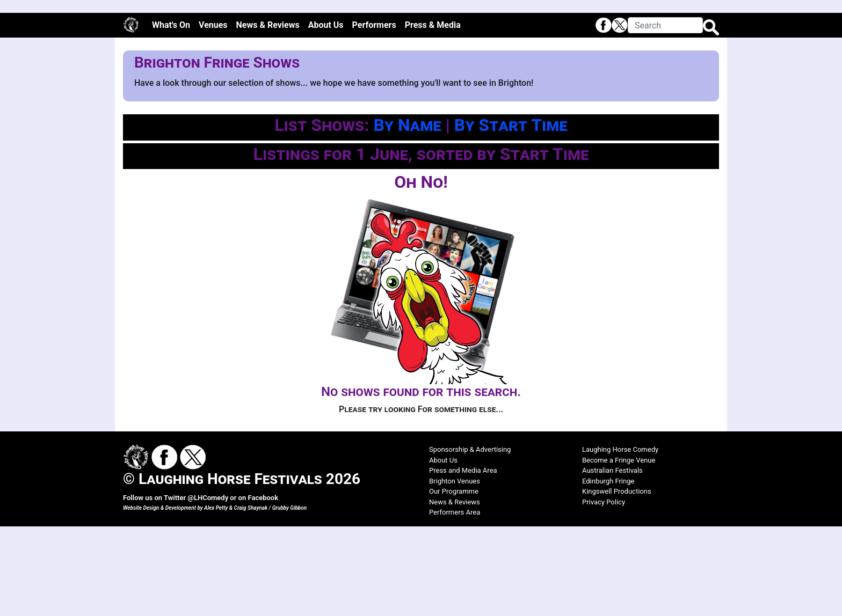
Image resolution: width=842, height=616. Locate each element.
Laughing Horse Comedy (620, 540)
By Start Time (511, 215)
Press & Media (433, 115)
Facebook (263, 588)
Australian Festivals (612, 560)
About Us (326, 115)
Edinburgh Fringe (608, 571)
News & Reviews (268, 115)
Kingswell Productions (617, 581)
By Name (407, 215)
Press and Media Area (463, 560)
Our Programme (454, 581)
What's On (171, 115)
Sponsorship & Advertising (470, 540)
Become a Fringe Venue (619, 550)
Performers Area (455, 602)
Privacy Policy (604, 592)
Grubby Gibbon (290, 597)
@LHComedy (208, 588)
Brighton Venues (455, 571)
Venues (213, 115)
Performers (374, 115)
